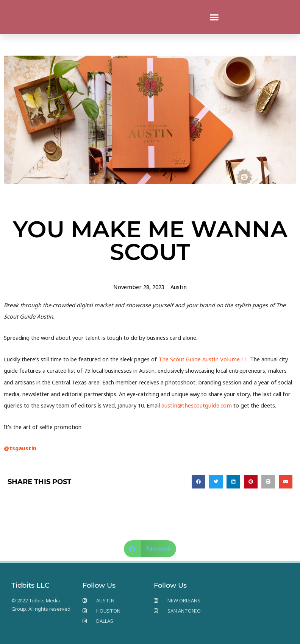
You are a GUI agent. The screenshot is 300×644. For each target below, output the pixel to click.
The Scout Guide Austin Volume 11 (202, 359)
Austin (178, 287)
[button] (214, 17)
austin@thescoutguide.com (196, 405)
